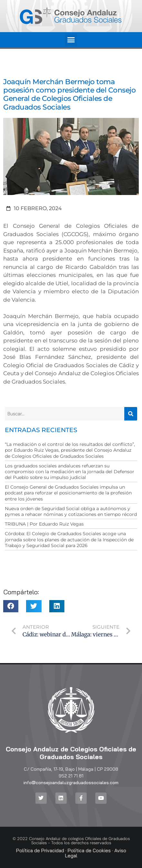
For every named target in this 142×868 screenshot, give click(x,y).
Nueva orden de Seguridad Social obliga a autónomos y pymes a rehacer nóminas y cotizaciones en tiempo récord (71, 511)
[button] (71, 40)
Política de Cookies (89, 850)
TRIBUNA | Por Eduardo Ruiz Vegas (44, 524)
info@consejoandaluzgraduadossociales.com (71, 783)
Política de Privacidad (40, 850)
